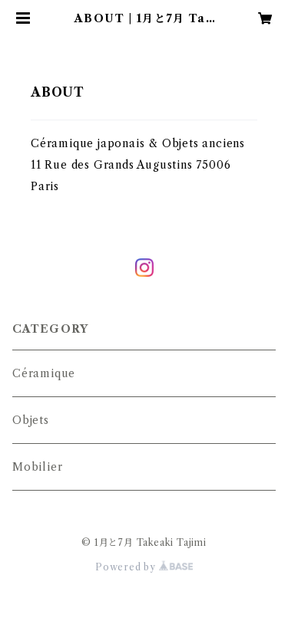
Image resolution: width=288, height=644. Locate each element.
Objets (31, 420)
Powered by (144, 567)
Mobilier (37, 467)
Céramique (44, 373)
